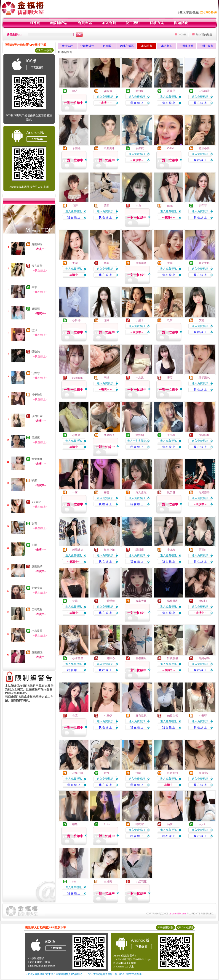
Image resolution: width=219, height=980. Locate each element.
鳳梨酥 (171, 492)
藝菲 (107, 263)
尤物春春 (37, 588)
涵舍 (170, 824)
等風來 (36, 438)
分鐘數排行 (87, 46)
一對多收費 (187, 46)
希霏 (75, 716)
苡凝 (201, 320)
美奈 (34, 287)
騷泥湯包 (204, 378)
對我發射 (173, 658)
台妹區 (107, 46)
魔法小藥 (204, 148)
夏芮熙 (171, 91)
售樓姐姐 (141, 658)
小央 (138, 206)
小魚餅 (76, 435)
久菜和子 (109, 435)
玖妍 (170, 320)
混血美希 (109, 148)
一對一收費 (206, 46)
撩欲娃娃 (204, 435)
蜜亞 (170, 378)
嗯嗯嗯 (140, 824)
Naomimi (77, 378)
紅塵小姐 (109, 550)
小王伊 (108, 716)
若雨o (202, 550)
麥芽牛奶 (204, 263)
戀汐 (34, 330)
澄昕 (138, 773)
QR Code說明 (44, 50)
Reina (107, 824)
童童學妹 (37, 459)
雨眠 (107, 378)
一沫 (75, 492)
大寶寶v (203, 773)
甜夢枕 (140, 148)
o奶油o (203, 601)
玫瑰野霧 (37, 416)
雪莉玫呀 (37, 609)
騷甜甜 (140, 550)
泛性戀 (36, 373)
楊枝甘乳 (173, 601)
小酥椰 (76, 320)
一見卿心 (109, 658)
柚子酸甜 (37, 395)
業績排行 (67, 46)
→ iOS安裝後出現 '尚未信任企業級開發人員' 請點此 (53, 974)
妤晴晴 (36, 309)
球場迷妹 (78, 550)
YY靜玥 (36, 502)
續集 (75, 824)
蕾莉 (107, 206)
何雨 (34, 545)
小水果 (140, 378)
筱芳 (75, 206)
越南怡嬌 (37, 566)
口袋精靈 (204, 91)
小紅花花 (141, 882)
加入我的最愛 (204, 35)
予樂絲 (76, 148)
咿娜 (34, 481)
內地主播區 (127, 46)
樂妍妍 (140, 91)
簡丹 (75, 91)
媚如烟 (140, 435)
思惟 (107, 773)
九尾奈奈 (204, 492)
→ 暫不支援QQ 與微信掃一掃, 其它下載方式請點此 (113, 974)
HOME (183, 35)
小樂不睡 (78, 773)
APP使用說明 (165, 927)
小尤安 (171, 550)
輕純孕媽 (204, 658)
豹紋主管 (173, 716)
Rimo (170, 206)
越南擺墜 (37, 652)
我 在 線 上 (137, 103)
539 (74, 882)
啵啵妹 (36, 352)
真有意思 (141, 716)
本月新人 (167, 46)
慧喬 (75, 601)
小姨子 (140, 320)
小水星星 (37, 631)
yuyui (202, 824)
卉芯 (107, 492)
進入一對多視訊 (137, 441)
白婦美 (108, 882)
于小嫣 (171, 435)
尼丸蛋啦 (141, 492)
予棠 (75, 263)
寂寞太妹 (141, 601)
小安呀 (203, 716)
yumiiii (108, 91)
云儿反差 (37, 266)
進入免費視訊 (105, 97)
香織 (170, 263)
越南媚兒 (37, 244)
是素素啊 (141, 263)
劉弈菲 (203, 206)
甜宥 (34, 523)
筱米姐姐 (173, 773)
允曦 (107, 320)
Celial (170, 148)
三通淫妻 (109, 601)
